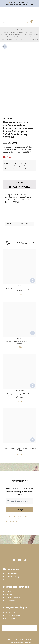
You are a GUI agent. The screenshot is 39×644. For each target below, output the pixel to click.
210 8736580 (16, 2)
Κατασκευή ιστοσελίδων (15, 642)
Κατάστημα (12, 32)
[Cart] (31, 22)
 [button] (32, 281)
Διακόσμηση (22, 32)
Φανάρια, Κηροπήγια (15, 34)
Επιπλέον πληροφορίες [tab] (20, 187)
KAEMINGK (25, 224)
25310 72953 (25, 2)
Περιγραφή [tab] (20, 182)
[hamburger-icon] (35, 22)
